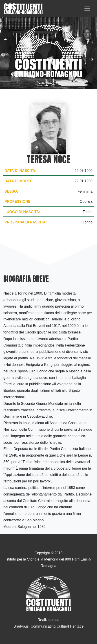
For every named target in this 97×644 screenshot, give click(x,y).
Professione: (18, 202)
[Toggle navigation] (87, 9)
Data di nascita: (20, 171)
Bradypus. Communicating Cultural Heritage (48, 626)
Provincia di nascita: (26, 222)
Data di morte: (19, 181)
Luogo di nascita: (22, 212)
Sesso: (11, 191)
